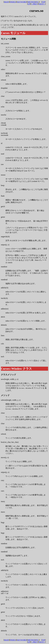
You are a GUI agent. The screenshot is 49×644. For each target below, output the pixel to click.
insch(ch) (4, 298)
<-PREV (34, 4)
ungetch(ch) (5, 237)
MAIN (7, 2)
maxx (3, 512)
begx (3, 533)
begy (3, 522)
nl (2, 143)
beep (3, 185)
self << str (5, 593)
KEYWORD (22, 2)
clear (3, 96)
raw (2, 164)
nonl (3, 154)
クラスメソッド (8, 375)
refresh (3, 80)
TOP (43, 2)
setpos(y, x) (5, 245)
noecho (4, 115)
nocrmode (5, 135)
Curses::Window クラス (16, 369)
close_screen (6, 56)
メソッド (5, 395)
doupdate (4, 88)
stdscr (3, 69)
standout (4, 267)
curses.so (36, 11)
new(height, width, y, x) (10, 379)
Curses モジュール (13, 33)
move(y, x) (5, 457)
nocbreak (4, 133)
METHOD (31, 2)
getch (3, 206)
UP (29, 4)
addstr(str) (5, 309)
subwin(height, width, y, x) (11, 400)
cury (3, 480)
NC (37, 2)
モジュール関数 (8, 39)
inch (3, 357)
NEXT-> (42, 4)
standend (4, 280)
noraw (3, 175)
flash (3, 196)
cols (2, 344)
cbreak (3, 123)
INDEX (13, 2)
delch (3, 317)
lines (3, 336)
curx (3, 491)
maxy (3, 501)
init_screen (5, 44)
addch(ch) (5, 288)
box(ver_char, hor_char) (10, 442)
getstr (3, 217)
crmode (4, 125)
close (3, 413)
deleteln (4, 325)
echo (3, 107)
